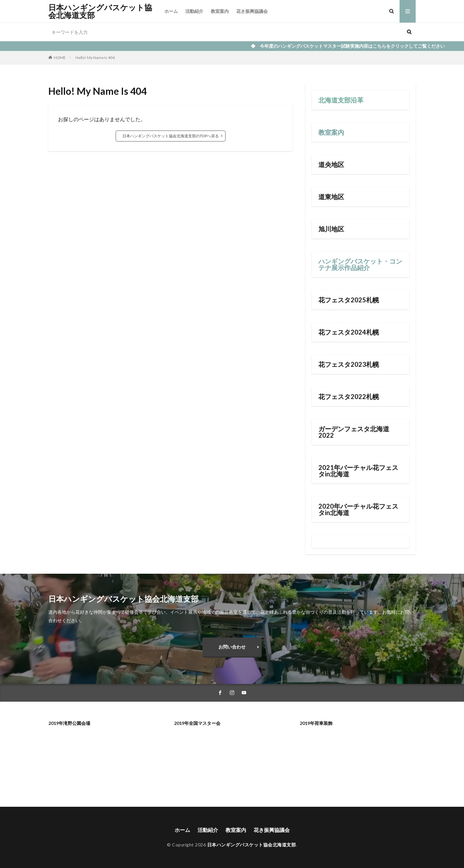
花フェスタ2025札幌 (349, 300)
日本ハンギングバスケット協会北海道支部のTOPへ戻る (171, 136)
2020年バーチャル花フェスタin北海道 (358, 509)
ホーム (171, 11)
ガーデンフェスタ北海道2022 (354, 432)
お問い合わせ (232, 647)
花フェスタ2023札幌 (349, 364)
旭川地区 (331, 229)
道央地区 (331, 164)
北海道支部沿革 (341, 100)
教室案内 (220, 11)
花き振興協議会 (252, 11)
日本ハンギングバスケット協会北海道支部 (100, 11)
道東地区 (331, 197)
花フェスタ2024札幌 (349, 332)
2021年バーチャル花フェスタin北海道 (358, 471)
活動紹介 (194, 11)
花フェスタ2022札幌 (349, 396)
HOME (60, 58)
